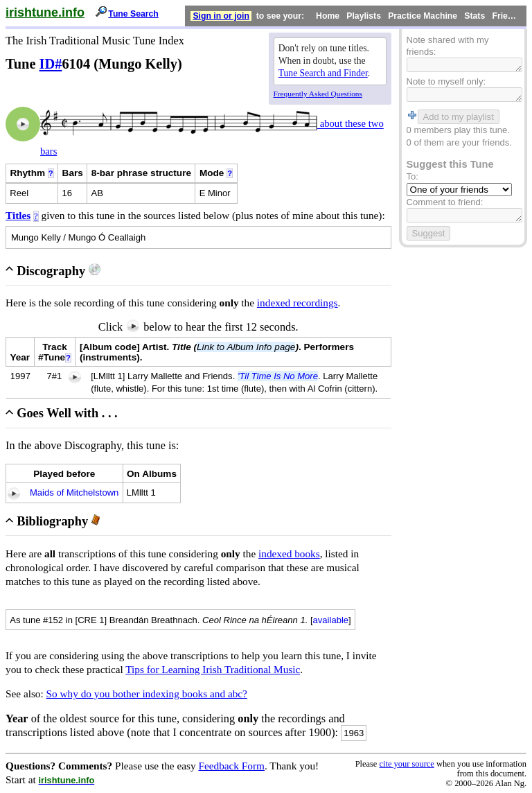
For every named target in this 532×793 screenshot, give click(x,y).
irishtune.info (45, 12)
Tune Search (133, 14)
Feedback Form (231, 766)
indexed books (289, 554)
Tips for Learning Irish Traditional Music (213, 669)
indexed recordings (298, 303)
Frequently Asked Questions (318, 94)
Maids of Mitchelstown (74, 493)
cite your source (406, 764)
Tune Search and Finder (323, 73)
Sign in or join (221, 16)
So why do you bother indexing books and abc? (147, 694)
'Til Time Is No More (278, 376)
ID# (51, 64)
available (331, 620)
